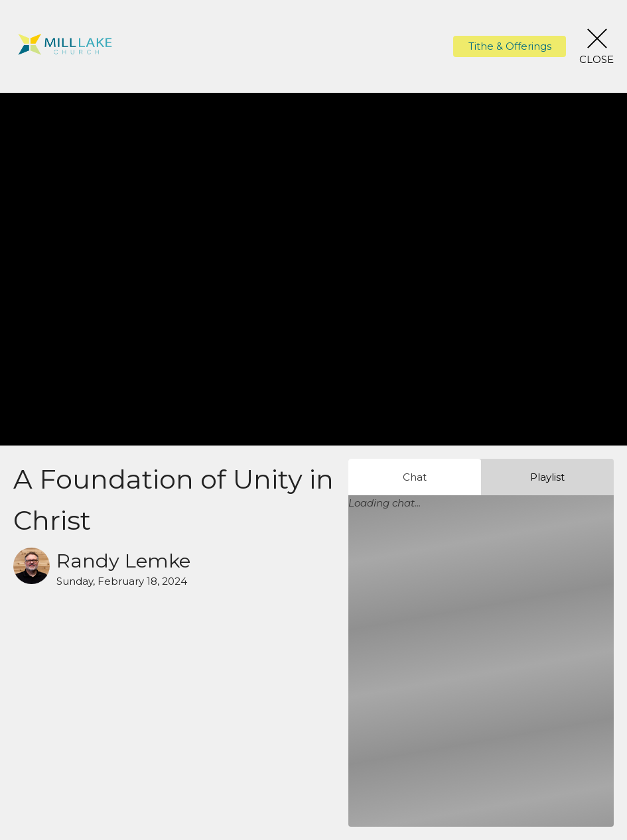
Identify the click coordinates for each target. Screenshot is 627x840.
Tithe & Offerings (510, 46)
